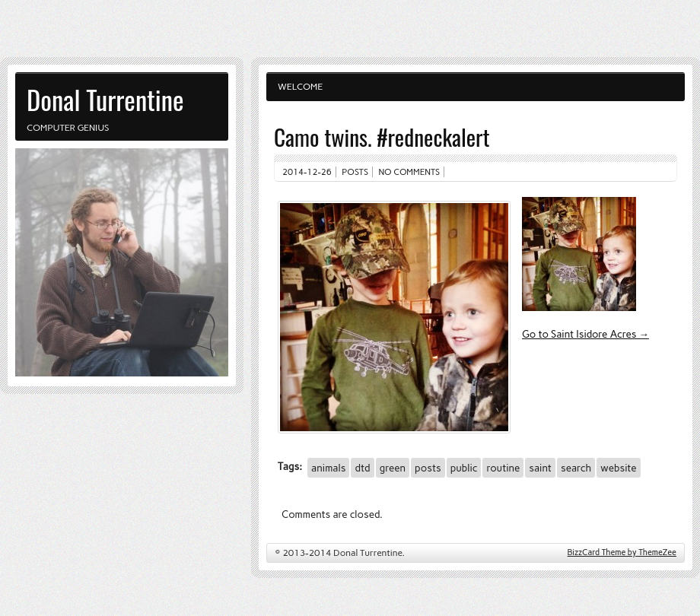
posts (428, 468)
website (618, 468)
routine (503, 468)
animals (328, 468)
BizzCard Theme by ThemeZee (622, 552)
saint (540, 468)
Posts (355, 172)
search (576, 468)
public (464, 468)
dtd (362, 468)
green (393, 468)
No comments (410, 172)
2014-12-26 (307, 172)
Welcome (300, 87)
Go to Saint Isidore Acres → (585, 334)
